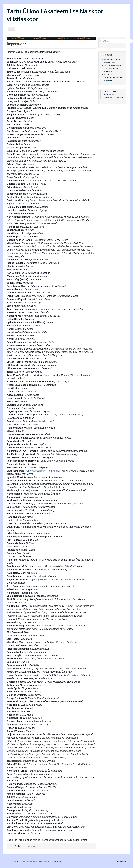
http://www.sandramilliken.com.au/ (43, 471)
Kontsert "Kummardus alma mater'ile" (113, 77)
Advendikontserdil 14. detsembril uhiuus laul (113, 69)
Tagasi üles (121, 862)
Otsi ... (100, 39)
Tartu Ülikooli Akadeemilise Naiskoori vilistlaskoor (114, 95)
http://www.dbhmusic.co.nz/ (40, 200)
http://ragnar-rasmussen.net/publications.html (53, 579)
